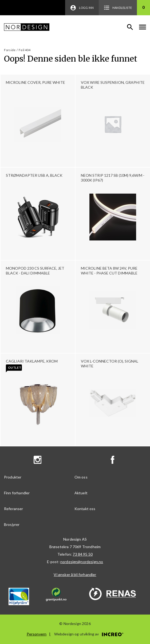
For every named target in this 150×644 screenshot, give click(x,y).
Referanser (14, 509)
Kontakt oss (85, 509)
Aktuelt (81, 493)
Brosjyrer (12, 524)
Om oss (81, 477)
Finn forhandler (17, 493)
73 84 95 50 (83, 554)
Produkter (13, 477)
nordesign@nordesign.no (82, 562)
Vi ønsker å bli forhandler (75, 575)
